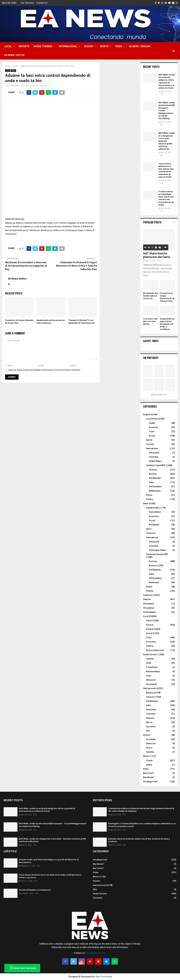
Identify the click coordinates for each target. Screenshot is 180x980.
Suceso (89, 46)
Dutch (146, 504)
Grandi (149, 760)
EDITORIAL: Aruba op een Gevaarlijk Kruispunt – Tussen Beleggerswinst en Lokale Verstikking (53, 825)
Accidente (151, 739)
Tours (149, 676)
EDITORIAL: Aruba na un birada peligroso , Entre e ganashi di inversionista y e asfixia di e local (167, 81)
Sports (149, 440)
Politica (150, 629)
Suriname (151, 727)
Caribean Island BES (156, 465)
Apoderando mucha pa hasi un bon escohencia (51, 322)
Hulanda (150, 718)
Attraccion (151, 680)
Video (119, 46)
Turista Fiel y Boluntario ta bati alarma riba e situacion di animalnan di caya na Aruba (166, 170)
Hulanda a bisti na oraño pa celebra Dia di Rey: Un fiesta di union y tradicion (139, 840)
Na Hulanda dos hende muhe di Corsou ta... (151, 296)
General (150, 659)
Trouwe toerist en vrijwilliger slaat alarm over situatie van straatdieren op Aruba (166, 198)
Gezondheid (155, 512)
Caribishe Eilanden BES (157, 554)
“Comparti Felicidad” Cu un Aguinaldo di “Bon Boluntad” (82, 322)
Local (8, 46)
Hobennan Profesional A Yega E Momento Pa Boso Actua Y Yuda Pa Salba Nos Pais (76, 266)
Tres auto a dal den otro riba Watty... (150, 321)
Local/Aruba (152, 419)
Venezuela (154, 453)
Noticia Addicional (155, 650)
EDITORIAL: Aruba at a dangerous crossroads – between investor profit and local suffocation (167, 141)
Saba (151, 482)
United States (155, 461)
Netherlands (155, 491)
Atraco (149, 748)
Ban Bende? (149, 777)
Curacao (153, 470)
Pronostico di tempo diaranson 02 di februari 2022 (167, 297)
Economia (151, 642)
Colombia (154, 457)
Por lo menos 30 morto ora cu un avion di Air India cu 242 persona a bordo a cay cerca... (50, 876)
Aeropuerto (151, 684)
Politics (150, 499)
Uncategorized (150, 782)
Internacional (68, 46)
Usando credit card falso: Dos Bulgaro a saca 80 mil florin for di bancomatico (49, 861)
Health (152, 423)
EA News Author (14, 86)
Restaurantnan (153, 671)
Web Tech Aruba (104, 977)
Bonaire (153, 474)
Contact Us (42, 3)
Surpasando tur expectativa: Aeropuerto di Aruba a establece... (167, 324)
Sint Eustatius (155, 487)
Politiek (150, 591)
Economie (154, 516)
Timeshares (152, 667)
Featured (147, 595)
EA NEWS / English (140, 46)
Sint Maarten (155, 478)
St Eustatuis (149, 604)
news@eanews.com (96, 953)
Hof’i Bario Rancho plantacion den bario (157, 255)
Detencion (151, 743)
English (147, 415)
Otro (148, 731)
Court (152, 431)
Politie (149, 587)
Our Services (27, 3)
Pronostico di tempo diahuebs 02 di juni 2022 (19, 322)
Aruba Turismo (43, 46)
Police (149, 495)
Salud (149, 621)
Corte (149, 638)
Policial (150, 625)
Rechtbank (154, 525)
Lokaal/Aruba (152, 508)
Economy (153, 427)
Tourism (150, 444)
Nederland (154, 582)
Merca (149, 722)
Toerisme (151, 533)
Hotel (149, 663)
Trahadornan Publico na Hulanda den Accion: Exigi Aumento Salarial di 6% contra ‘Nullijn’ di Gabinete (141, 810)
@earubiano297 (159, 395)
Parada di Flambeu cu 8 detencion (35, 890)
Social (152, 436)
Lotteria (150, 646)
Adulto (149, 765)
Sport (149, 529)
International (152, 448)
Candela (150, 752)
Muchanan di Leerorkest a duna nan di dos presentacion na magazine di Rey (26, 266)
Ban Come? (149, 773)
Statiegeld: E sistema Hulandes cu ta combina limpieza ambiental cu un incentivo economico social (142, 825)
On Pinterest (151, 358)
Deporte (24, 46)
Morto (104, 46)
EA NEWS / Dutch (14, 55)
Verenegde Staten (157, 550)
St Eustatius (149, 608)
